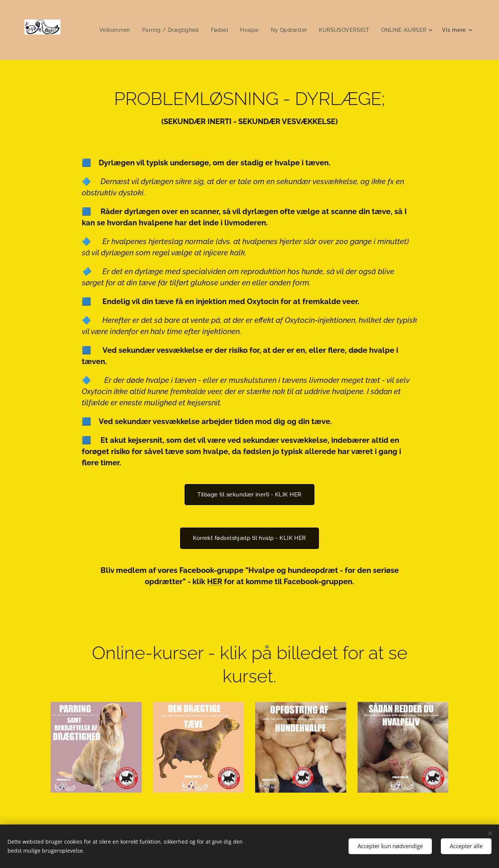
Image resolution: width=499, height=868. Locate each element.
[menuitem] (108, 30)
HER (215, 582)
